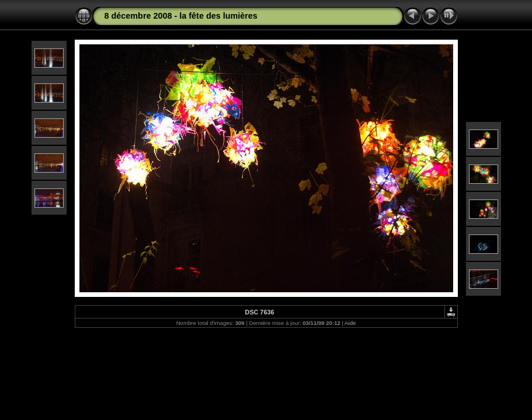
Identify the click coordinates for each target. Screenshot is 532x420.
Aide (350, 323)
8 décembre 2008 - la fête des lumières (181, 16)
